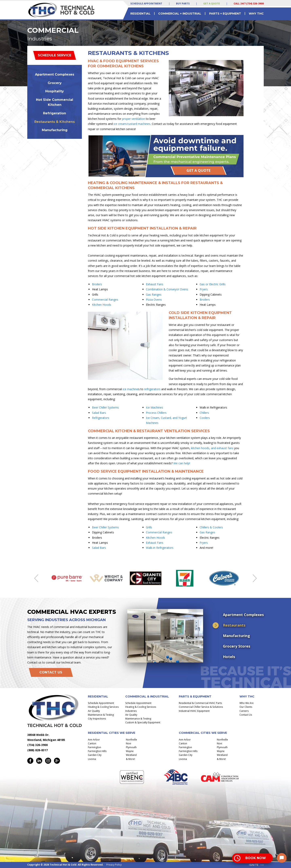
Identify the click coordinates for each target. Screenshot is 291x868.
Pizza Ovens (154, 300)
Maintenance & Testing (101, 715)
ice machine (130, 389)
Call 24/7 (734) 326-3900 (249, 4)
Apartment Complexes (55, 74)
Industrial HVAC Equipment (194, 711)
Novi (129, 743)
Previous (36, 578)
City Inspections (97, 719)
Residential (140, 14)
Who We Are (247, 703)
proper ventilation (134, 119)
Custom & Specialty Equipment (143, 722)
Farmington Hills (97, 751)
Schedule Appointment (146, 4)
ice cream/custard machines (132, 124)
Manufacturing (55, 130)
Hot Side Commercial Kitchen (55, 102)
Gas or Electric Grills (213, 284)
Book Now (256, 858)
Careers (244, 711)
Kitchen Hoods (102, 305)
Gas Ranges (154, 294)
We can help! (182, 463)
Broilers (97, 284)
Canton (92, 743)
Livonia (92, 759)
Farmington (94, 747)
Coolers (205, 418)
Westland (131, 755)
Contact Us (51, 672)
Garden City (95, 755)
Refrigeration (55, 113)
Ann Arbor (94, 740)
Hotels (229, 657)
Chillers (204, 413)
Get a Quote (212, 4)
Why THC (256, 14)
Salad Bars (99, 413)
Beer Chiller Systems (105, 407)
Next (255, 578)
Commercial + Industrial (180, 14)
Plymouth (131, 747)
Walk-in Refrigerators (160, 548)
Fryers (204, 289)
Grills (149, 527)
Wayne (130, 751)
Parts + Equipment (225, 14)
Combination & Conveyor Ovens (167, 289)
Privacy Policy (114, 865)
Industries (131, 711)
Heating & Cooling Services (103, 707)
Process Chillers (156, 413)
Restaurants (234, 625)
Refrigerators (101, 418)
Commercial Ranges (105, 300)
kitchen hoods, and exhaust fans (212, 448)
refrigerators (152, 389)
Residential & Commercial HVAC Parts (200, 703)
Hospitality (55, 91)
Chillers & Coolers (211, 527)
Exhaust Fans (155, 284)
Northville (131, 740)
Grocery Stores (237, 646)
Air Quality (94, 711)
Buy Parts (183, 4)
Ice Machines (154, 407)
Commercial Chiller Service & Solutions (201, 707)
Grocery (55, 83)
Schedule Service (55, 55)
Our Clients (246, 707)
